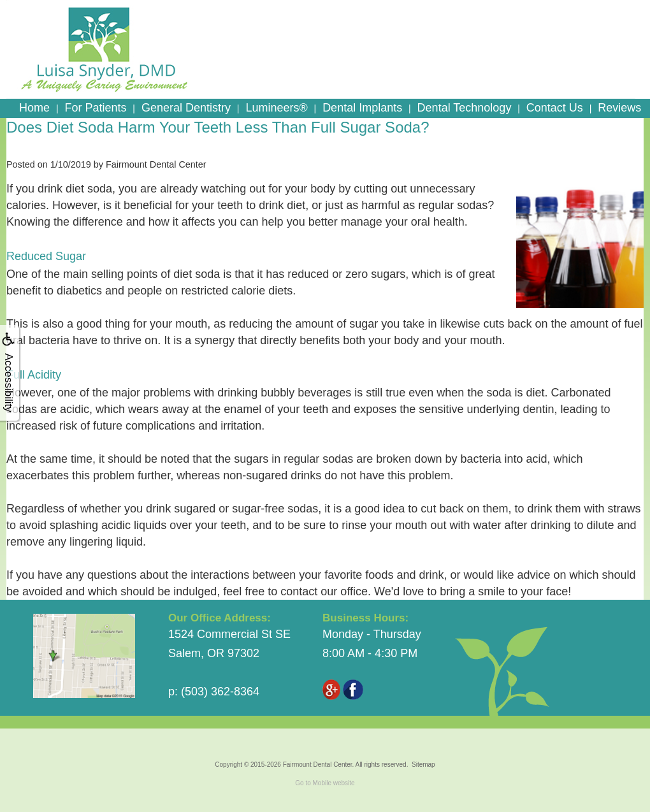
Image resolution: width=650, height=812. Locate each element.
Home (34, 108)
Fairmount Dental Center (318, 765)
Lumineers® (276, 108)
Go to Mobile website (325, 783)
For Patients (95, 108)
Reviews (619, 108)
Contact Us (555, 108)
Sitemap (423, 765)
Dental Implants (362, 108)
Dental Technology (465, 108)
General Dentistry (186, 108)
